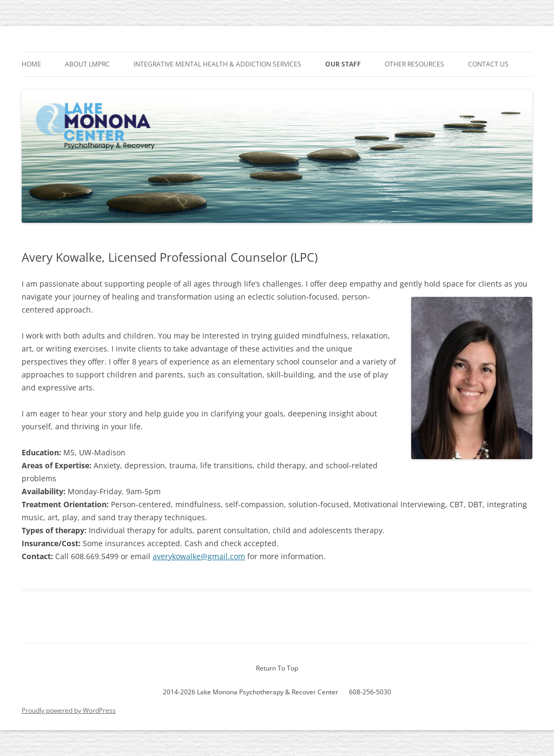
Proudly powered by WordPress (69, 710)
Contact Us (488, 64)
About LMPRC (87, 64)
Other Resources (414, 64)
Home (31, 64)
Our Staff (343, 64)
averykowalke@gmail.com (199, 556)
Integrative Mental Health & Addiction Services (217, 64)
